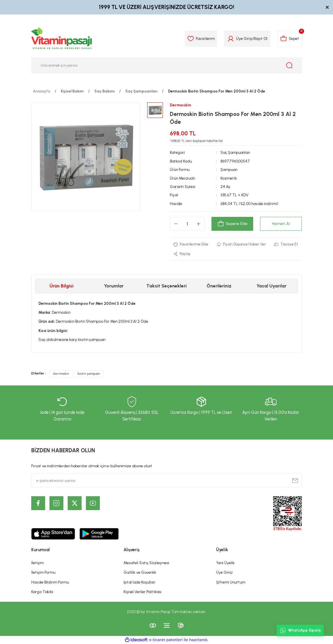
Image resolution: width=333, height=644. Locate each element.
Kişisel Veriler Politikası (142, 592)
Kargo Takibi (42, 592)
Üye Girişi (224, 573)
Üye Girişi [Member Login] (243, 38)
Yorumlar (114, 286)
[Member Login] (230, 39)
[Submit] (295, 481)
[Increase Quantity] (198, 224)
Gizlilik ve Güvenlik (140, 573)
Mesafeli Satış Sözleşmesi (146, 563)
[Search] (167, 65)
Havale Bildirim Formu (50, 582)
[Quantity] (187, 224)
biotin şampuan (89, 374)
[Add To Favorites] (191, 245)
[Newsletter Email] (167, 481)
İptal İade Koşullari (139, 582)
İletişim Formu (43, 573)
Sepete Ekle (232, 224)
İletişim (37, 563)
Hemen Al (281, 224)
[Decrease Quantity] (176, 224)
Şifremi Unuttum (231, 582)
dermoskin (61, 374)
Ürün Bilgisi (61, 286)
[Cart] (289, 39)
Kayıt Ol (260, 38)
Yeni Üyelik (225, 563)
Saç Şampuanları (236, 153)
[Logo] (62, 39)
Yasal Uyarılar (272, 286)
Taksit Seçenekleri (166, 286)
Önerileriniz (219, 286)
